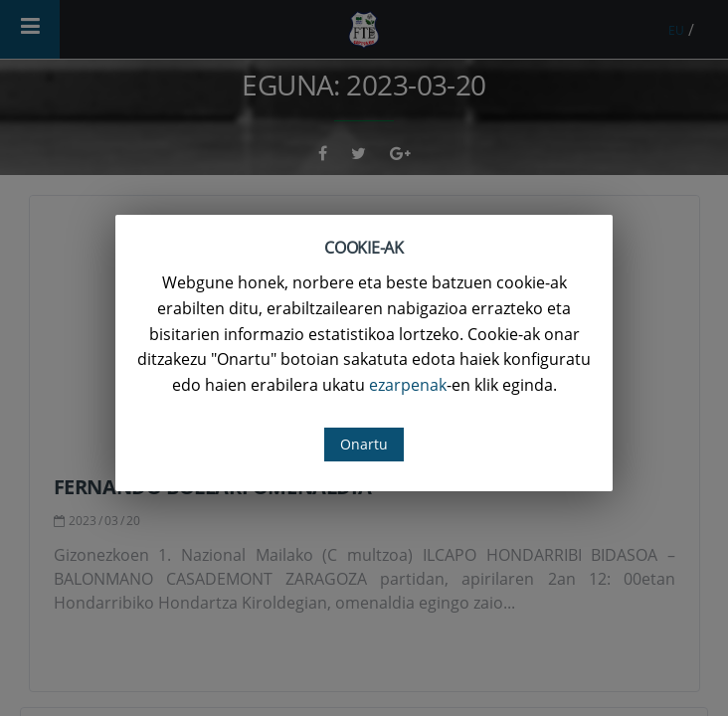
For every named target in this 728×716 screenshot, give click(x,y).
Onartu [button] (364, 444)
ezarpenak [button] (408, 385)
